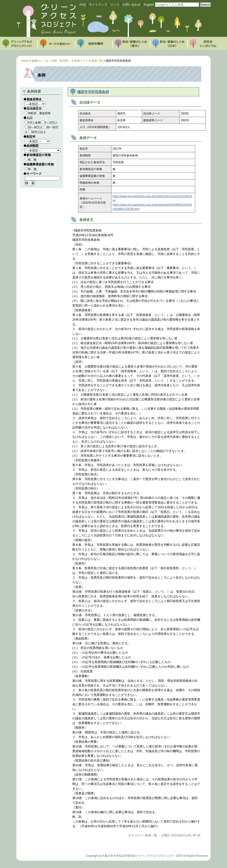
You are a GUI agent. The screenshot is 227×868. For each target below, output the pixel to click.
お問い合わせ (132, 5)
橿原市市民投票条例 (93, 92)
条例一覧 (97, 61)
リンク (115, 5)
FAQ (83, 5)
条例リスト (81, 61)
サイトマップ (98, 5)
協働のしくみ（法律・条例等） (51, 61)
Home (25, 61)
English (149, 5)
